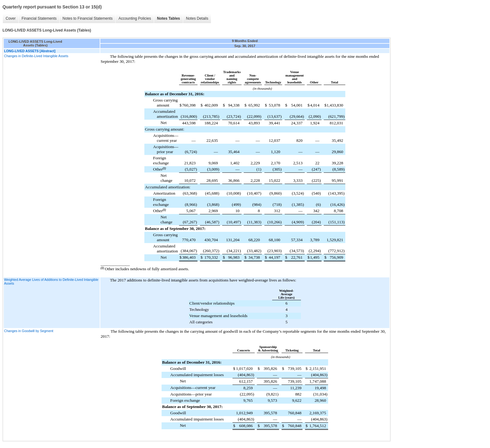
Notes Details (197, 18)
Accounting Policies (135, 18)
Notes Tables (168, 18)
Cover (11, 18)
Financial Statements (39, 18)
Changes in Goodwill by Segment (29, 331)
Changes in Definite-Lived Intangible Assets (36, 56)
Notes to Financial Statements (87, 18)
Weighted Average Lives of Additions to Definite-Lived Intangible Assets (51, 281)
